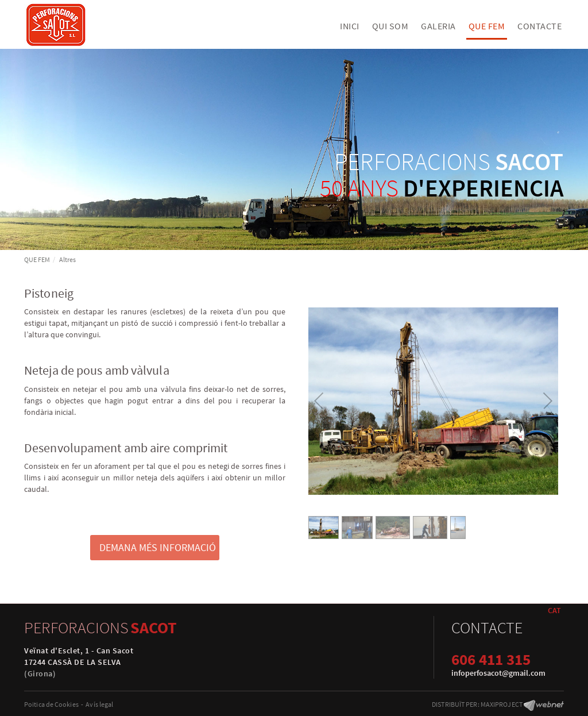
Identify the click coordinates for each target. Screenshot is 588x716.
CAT (554, 610)
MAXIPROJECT (502, 704)
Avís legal (99, 704)
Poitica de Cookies (51, 704)
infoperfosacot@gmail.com (498, 673)
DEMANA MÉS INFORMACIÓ (158, 547)
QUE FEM (37, 259)
